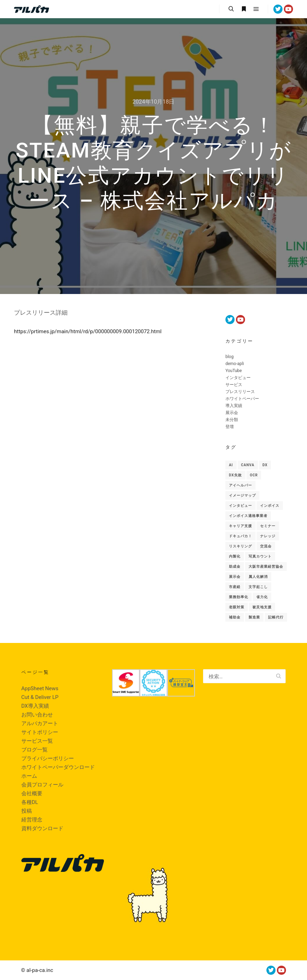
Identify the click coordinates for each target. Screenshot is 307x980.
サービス (234, 385)
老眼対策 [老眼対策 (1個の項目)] (237, 607)
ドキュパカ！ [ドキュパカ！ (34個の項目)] (240, 536)
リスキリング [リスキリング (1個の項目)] (240, 546)
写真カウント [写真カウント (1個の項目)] (260, 556)
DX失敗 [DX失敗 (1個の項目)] (235, 475)
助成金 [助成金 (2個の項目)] (235, 566)
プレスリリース (240, 392)
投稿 (27, 811)
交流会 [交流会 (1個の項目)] (266, 546)
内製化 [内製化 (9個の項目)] (235, 556)
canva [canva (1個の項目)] (248, 465)
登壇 (230, 427)
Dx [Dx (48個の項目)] (265, 465)
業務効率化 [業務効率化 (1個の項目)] (239, 597)
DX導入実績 (35, 706)
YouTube (234, 371)
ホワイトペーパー (242, 399)
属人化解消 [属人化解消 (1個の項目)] (258, 577)
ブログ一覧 (34, 750)
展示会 (232, 413)
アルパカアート (40, 723)
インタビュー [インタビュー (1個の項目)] (240, 506)
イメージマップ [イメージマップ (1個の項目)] (242, 495)
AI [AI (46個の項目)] (231, 465)
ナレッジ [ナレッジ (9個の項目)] (268, 536)
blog (229, 357)
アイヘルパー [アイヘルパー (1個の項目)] (240, 485)
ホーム (29, 776)
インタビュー (238, 378)
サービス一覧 (37, 741)
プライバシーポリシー (48, 758)
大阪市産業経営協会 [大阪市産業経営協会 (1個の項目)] (266, 566)
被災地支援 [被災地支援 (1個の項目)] (262, 607)
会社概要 (32, 793)
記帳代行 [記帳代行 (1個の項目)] (276, 617)
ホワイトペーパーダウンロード (58, 767)
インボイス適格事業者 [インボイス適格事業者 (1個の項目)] (248, 516)
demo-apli (235, 364)
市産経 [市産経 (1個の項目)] (235, 587)
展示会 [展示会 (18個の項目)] (235, 577)
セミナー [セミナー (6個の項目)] (268, 526)
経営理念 (32, 820)
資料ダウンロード (42, 828)
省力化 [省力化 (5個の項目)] (262, 597)
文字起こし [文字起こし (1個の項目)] (258, 587)
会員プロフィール (42, 785)
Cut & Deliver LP (40, 697)
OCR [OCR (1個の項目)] (254, 475)
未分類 (232, 420)
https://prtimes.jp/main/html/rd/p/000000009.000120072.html (88, 331)
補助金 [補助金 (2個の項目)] (235, 617)
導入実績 (234, 406)
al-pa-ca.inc (40, 970)
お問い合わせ (37, 715)
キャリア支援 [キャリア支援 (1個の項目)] (240, 526)
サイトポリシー (40, 732)
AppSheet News (40, 688)
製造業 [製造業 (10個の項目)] (254, 617)
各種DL (30, 802)
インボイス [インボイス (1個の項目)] (270, 506)
